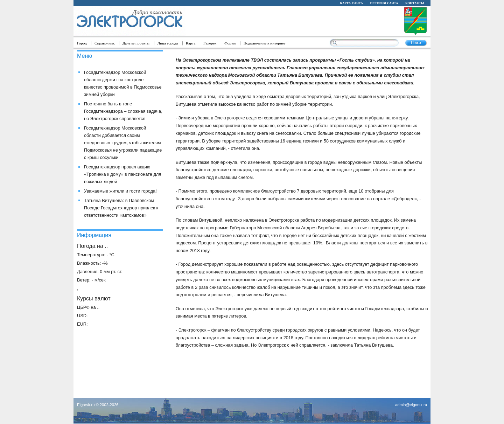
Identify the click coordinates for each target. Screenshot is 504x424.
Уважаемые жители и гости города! (120, 191)
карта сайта (351, 3)
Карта (191, 43)
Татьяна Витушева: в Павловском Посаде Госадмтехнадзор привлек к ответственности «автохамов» (121, 208)
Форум (230, 43)
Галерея (210, 43)
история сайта (384, 3)
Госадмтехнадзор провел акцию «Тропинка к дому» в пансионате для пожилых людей (122, 174)
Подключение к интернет (265, 43)
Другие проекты (136, 43)
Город (82, 43)
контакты (415, 3)
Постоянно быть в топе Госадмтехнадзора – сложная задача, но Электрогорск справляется (123, 111)
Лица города (168, 43)
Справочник (105, 43)
